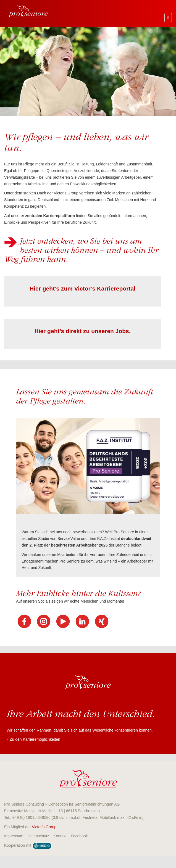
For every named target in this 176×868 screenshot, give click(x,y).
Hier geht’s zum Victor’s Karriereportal (82, 288)
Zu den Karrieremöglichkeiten (35, 739)
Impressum (14, 836)
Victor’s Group (44, 827)
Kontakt (60, 836)
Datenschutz (38, 836)
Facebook (79, 836)
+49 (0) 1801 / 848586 (31, 817)
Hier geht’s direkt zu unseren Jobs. (82, 331)
